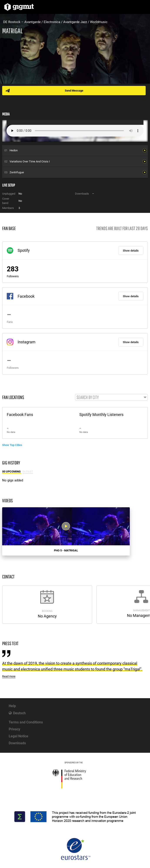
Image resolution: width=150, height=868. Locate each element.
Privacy (14, 729)
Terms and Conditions (26, 722)
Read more (9, 676)
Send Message (74, 91)
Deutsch (19, 713)
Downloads (17, 743)
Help (12, 706)
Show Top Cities (12, 445)
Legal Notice (18, 736)
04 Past (28, 472)
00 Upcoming (12, 472)
